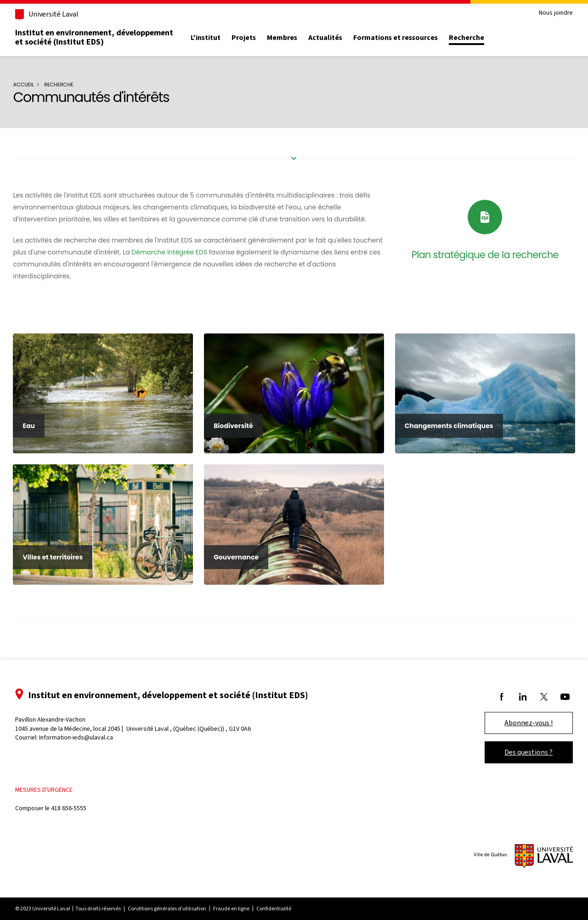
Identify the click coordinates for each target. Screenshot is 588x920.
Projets (254, 38)
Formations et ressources (406, 38)
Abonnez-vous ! (518, 714)
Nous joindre (545, 13)
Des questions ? (518, 744)
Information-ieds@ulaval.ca (87, 729)
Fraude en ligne (242, 901)
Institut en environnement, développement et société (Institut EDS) (105, 37)
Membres (293, 38)
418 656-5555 (79, 800)
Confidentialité (284, 901)
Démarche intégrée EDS (210, 252)
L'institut (216, 38)
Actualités (336, 38)
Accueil (33, 85)
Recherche (477, 38)
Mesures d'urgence (54, 782)
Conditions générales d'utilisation (178, 901)
